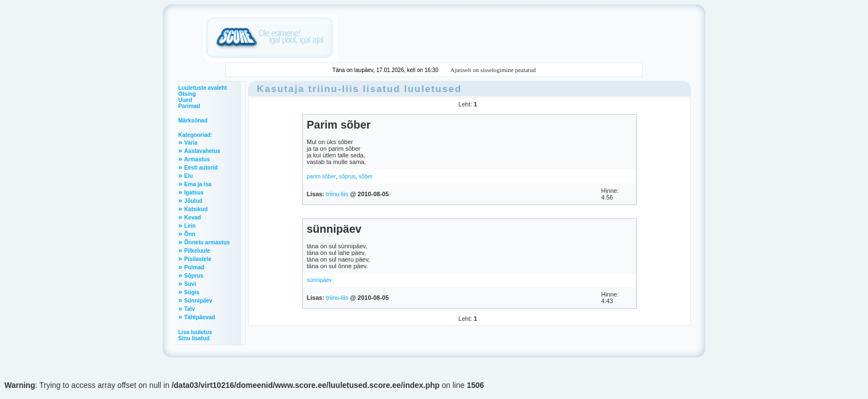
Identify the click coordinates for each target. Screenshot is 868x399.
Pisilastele (198, 259)
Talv (190, 309)
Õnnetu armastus (207, 242)
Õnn (190, 234)
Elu (189, 176)
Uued (185, 100)
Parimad (189, 106)
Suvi (190, 284)
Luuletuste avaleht (203, 88)
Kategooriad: (195, 135)
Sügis (192, 292)
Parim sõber (339, 125)
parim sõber (321, 177)
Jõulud (193, 201)
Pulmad (194, 267)
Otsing (187, 94)
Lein (190, 226)
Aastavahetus (202, 151)
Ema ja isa (198, 184)
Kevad (193, 218)
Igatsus (194, 193)
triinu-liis (334, 89)
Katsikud (196, 209)
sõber (366, 177)
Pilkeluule (197, 251)
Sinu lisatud (194, 338)
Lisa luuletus (195, 332)
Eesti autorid (201, 168)
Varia (191, 143)
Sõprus (194, 276)
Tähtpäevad (200, 317)
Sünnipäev (198, 301)
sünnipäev (334, 229)
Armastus (197, 159)
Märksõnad (193, 121)
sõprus (347, 177)
